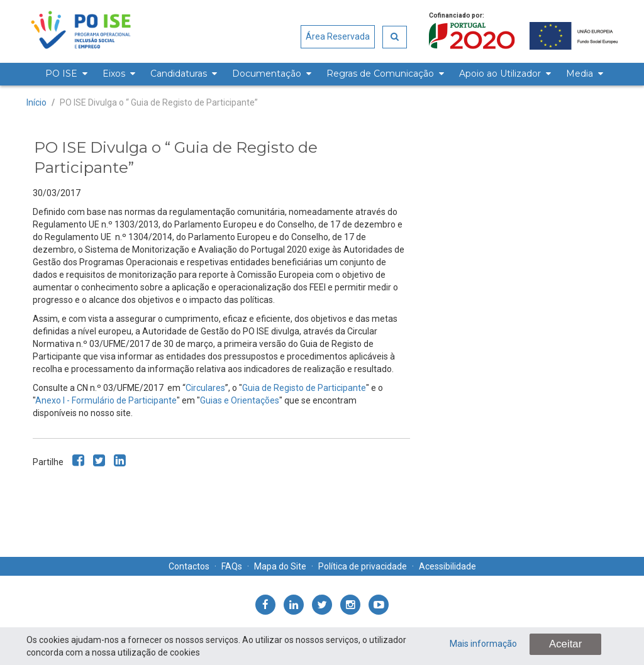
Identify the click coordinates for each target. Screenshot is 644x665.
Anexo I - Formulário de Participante (106, 400)
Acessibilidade (447, 566)
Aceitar (565, 644)
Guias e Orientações (240, 400)
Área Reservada (338, 36)
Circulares (205, 388)
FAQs (232, 566)
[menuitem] (64, 74)
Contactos (189, 566)
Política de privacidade (363, 566)
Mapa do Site (280, 566)
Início (36, 102)
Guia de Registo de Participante (304, 388)
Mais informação (483, 644)
